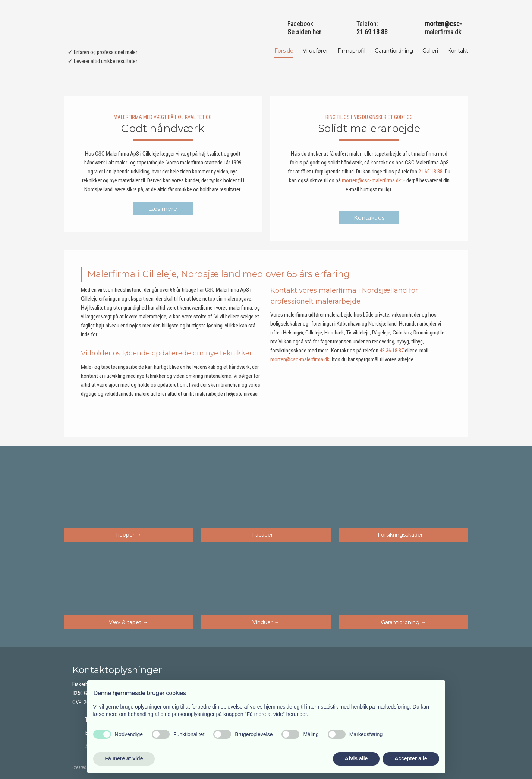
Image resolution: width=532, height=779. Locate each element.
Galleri (430, 51)
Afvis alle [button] (356, 758)
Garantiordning (394, 51)
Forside (284, 51)
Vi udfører (315, 51)
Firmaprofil (351, 51)
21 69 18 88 (430, 172)
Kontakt (458, 51)
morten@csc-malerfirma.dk (443, 28)
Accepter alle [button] (411, 758)
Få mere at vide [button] (124, 758)
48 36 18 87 (392, 351)
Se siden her (304, 32)
